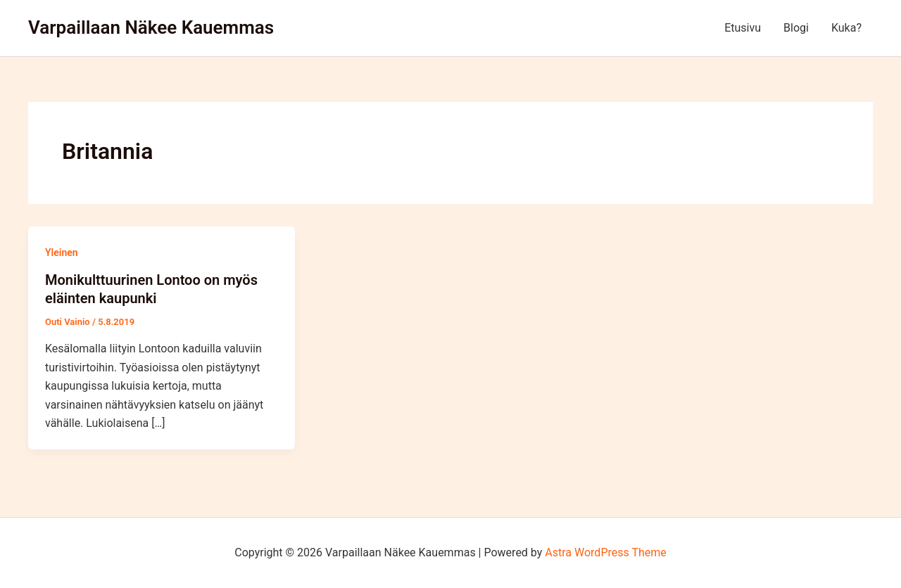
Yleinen (62, 253)
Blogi (796, 28)
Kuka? (846, 28)
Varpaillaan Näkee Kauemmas (151, 27)
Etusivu (743, 28)
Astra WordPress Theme (605, 552)
